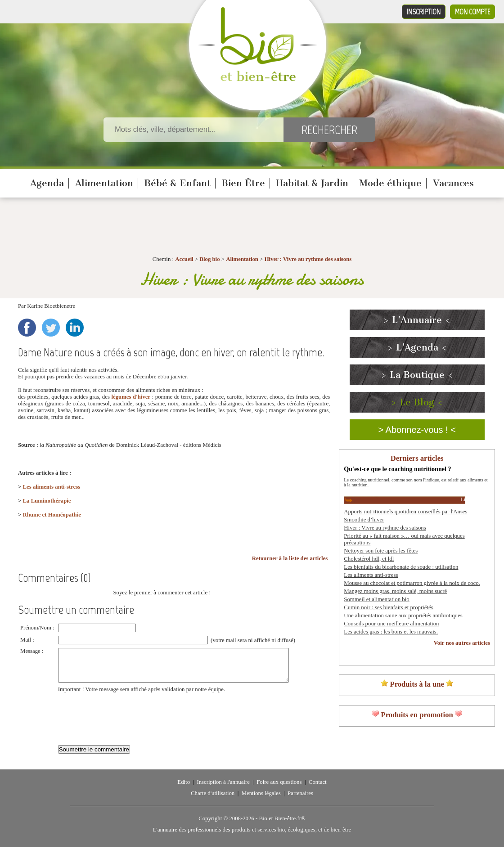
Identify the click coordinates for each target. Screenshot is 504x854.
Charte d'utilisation (213, 800)
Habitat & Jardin (312, 183)
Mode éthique (390, 183)
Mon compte (472, 12)
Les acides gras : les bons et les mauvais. (391, 632)
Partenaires (300, 800)
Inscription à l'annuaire (223, 789)
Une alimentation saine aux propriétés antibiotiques (403, 616)
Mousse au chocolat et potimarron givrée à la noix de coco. (412, 583)
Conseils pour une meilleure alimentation (391, 624)
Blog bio (209, 259)
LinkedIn (75, 328)
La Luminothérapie (47, 501)
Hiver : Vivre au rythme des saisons (308, 259)
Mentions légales (261, 800)
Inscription (424, 12)
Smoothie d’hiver (364, 520)
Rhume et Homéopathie (52, 515)
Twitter (51, 328)
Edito (184, 789)
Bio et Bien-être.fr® (282, 825)
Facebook (27, 328)
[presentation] (126, 721)
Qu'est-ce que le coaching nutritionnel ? (397, 469)
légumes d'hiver (131, 397)
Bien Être (243, 183)
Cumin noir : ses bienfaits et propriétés (388, 607)
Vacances (453, 183)
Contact (318, 789)
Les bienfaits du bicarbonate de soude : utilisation (401, 567)
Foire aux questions (279, 789)
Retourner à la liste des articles (290, 558)
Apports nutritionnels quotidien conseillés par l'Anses (405, 512)
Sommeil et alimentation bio (376, 599)
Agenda (47, 183)
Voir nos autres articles (462, 643)
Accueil (184, 259)
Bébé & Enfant (177, 183)
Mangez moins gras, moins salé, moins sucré (395, 591)
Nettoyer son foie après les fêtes (381, 551)
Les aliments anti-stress (52, 487)
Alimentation (104, 183)
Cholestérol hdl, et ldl (369, 559)
